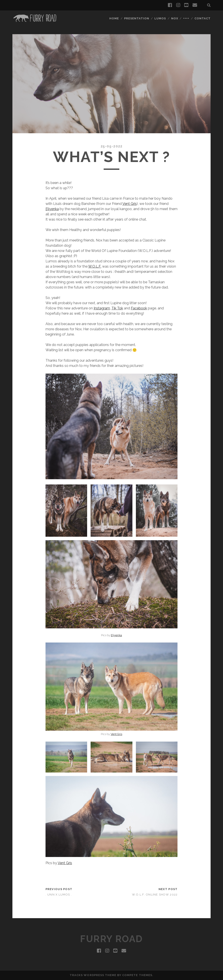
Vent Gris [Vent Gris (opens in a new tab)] (116, 734)
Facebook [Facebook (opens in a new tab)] (139, 308)
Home (114, 18)
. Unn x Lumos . (59, 895)
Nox (175, 18)
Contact (203, 18)
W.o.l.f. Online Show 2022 (155, 895)
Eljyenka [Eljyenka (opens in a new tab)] (52, 209)
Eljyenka (116, 635)
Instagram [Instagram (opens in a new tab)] (102, 308)
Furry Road (111, 939)
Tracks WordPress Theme (93, 975)
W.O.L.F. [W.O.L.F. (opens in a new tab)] (95, 266)
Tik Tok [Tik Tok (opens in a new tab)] (117, 308)
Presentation (137, 18)
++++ (186, 18)
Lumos (160, 18)
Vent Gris (130, 204)
